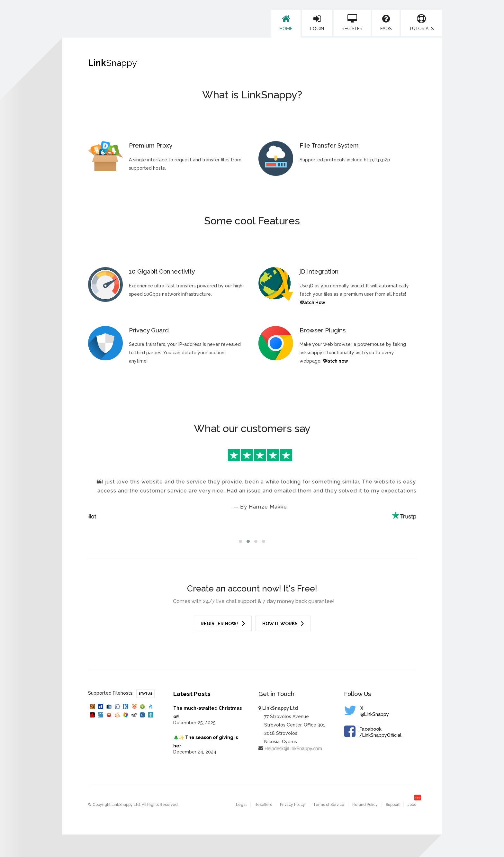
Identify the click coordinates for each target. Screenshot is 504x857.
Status (145, 694)
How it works (283, 623)
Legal (241, 805)
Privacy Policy (292, 805)
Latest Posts (192, 694)
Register (352, 23)
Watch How (312, 302)
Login (317, 23)
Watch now (335, 361)
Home (286, 23)
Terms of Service (329, 805)
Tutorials (421, 23)
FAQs (386, 23)
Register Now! (223, 623)
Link (113, 63)
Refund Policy (365, 805)
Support (393, 805)
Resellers (263, 805)
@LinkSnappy (375, 714)
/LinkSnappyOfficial (380, 735)
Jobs (412, 805)
